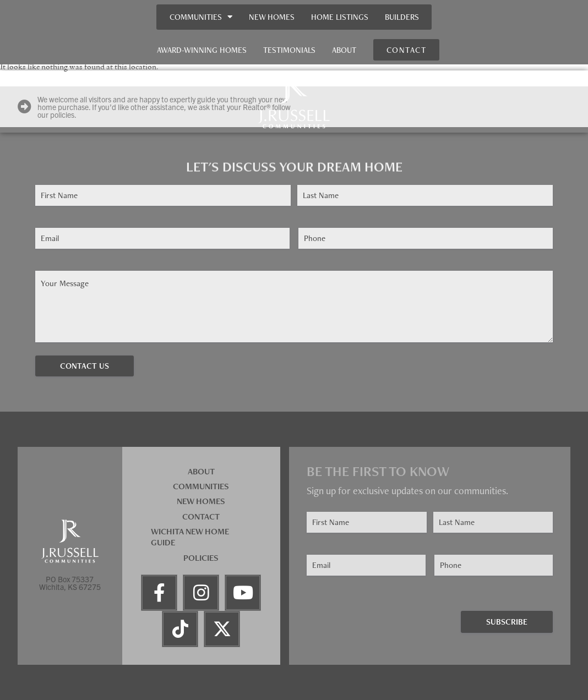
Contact (201, 516)
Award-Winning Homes (202, 50)
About (344, 50)
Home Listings (340, 17)
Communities (201, 17)
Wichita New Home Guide (190, 537)
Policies (201, 558)
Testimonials (289, 50)
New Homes (272, 17)
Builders (402, 17)
